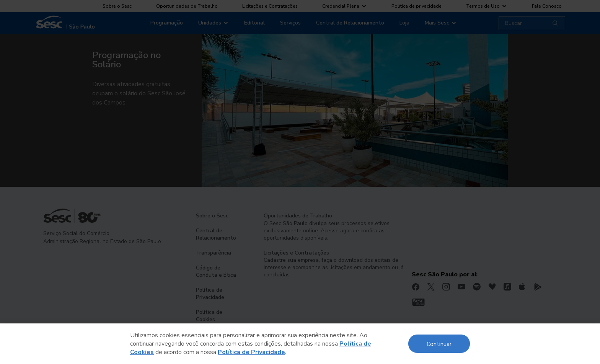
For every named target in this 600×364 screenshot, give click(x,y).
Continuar (439, 344)
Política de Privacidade (251, 352)
